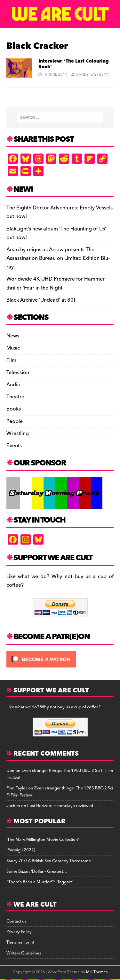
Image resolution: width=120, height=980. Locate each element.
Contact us (16, 921)
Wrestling (18, 433)
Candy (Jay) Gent (92, 75)
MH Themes (97, 972)
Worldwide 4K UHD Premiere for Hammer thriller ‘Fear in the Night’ (56, 283)
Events (14, 446)
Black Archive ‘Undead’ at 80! (41, 300)
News (13, 336)
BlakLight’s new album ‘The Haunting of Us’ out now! (56, 233)
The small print (20, 942)
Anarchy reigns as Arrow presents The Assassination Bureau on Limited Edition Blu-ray (58, 258)
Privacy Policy (19, 932)
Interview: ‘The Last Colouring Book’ (74, 64)
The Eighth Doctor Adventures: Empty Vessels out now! (60, 212)
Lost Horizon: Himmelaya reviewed (60, 806)
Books (14, 409)
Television (18, 373)
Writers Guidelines (24, 953)
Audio (13, 385)
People (15, 421)
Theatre (15, 397)
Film (11, 360)
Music (13, 348)
